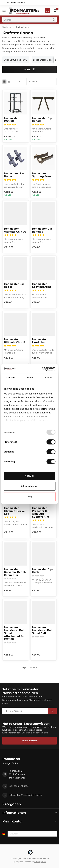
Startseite (7, 27)
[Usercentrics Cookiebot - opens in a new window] (42, 369)
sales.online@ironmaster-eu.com (25, 795)
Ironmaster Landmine (39, 341)
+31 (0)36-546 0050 (19, 786)
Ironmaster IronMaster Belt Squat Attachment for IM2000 (14, 633)
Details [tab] (30, 377)
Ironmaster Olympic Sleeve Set (14, 511)
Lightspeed (18, 862)
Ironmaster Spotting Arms (42, 175)
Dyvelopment (40, 862)
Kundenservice (29, 741)
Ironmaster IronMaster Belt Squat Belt (42, 630)
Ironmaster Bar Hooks (14, 175)
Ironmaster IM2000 (11, 120)
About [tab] (48, 377)
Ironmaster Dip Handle (42, 120)
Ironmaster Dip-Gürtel (43, 571)
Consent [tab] (11, 377)
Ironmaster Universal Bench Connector (15, 572)
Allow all (29, 476)
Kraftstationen (23, 27)
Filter (29, 70)
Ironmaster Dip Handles (42, 230)
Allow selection (29, 486)
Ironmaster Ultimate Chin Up (15, 230)
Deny (29, 497)
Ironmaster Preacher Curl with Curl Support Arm (41, 512)
